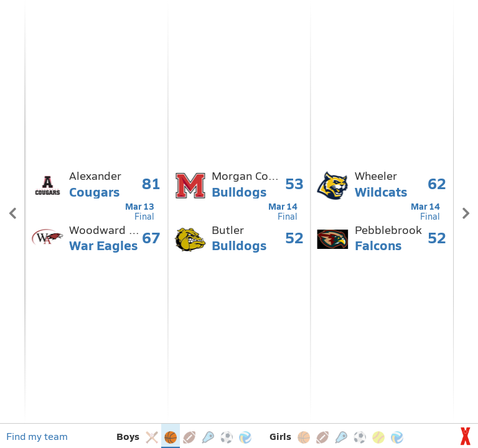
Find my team (37, 436)
